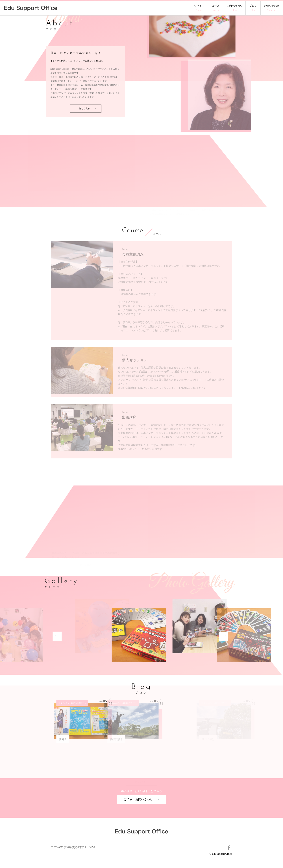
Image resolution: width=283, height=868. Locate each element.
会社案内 (199, 8)
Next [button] (208, 636)
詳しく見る (88, 124)
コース (215, 8)
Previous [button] (42, 636)
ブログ (253, 8)
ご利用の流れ (234, 8)
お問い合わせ (272, 8)
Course (132, 231)
